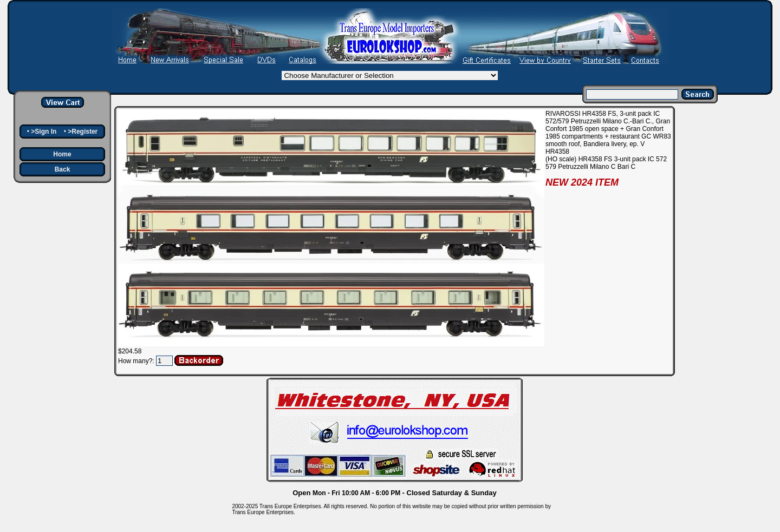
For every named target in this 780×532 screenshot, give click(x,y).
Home (62, 154)
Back (63, 169)
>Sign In (44, 132)
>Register (83, 132)
